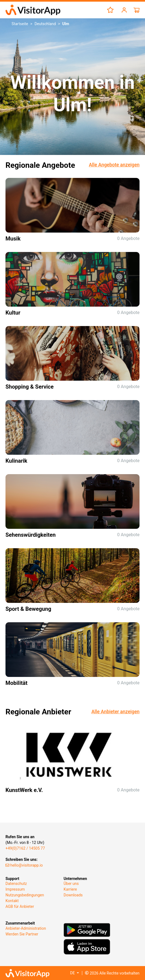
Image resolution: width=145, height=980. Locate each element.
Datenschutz (16, 884)
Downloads (73, 895)
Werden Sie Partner (22, 934)
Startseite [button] (20, 24)
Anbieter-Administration (26, 928)
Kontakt (12, 901)
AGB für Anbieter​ (20, 906)
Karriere (70, 889)
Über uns (71, 884)
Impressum (15, 889)
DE (73, 973)
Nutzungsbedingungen (25, 895)
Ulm (66, 24)
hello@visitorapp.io (24, 865)
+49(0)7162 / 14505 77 (25, 848)
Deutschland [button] (45, 24)
